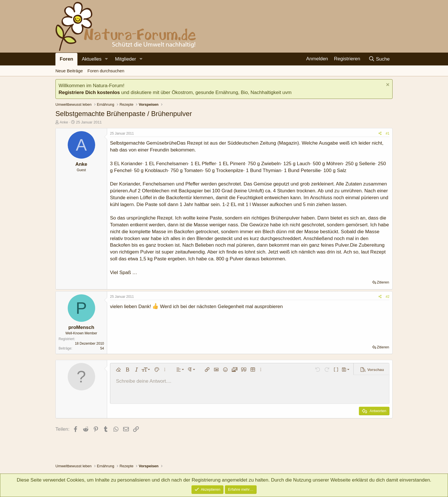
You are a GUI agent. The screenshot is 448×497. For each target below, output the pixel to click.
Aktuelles (92, 59)
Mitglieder (125, 59)
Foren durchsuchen (106, 71)
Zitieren (383, 282)
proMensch (81, 327)
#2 (388, 297)
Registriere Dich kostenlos (89, 92)
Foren (66, 59)
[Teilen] (380, 134)
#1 (388, 133)
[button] (106, 59)
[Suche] (379, 59)
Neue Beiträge (69, 71)
